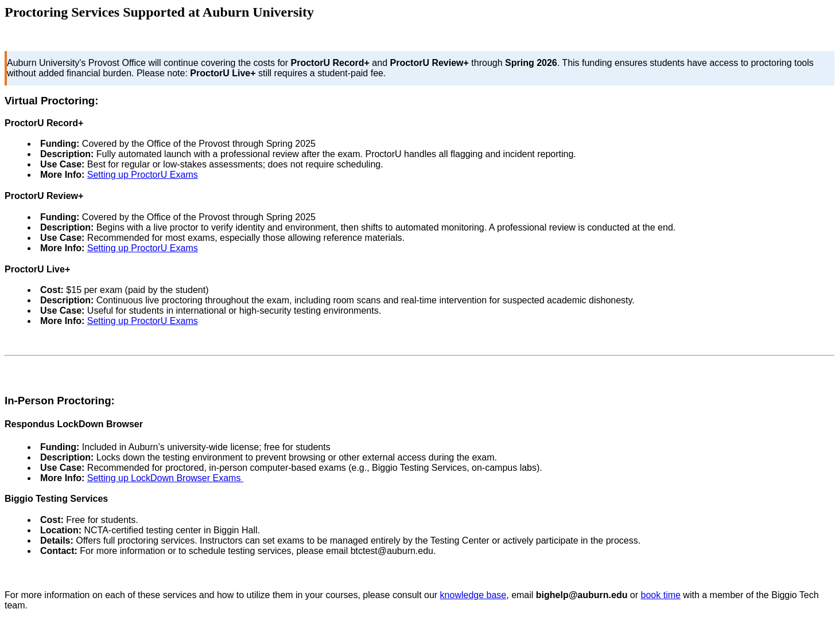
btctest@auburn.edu (392, 551)
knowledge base (473, 595)
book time (661, 595)
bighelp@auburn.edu (582, 595)
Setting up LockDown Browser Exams (165, 478)
